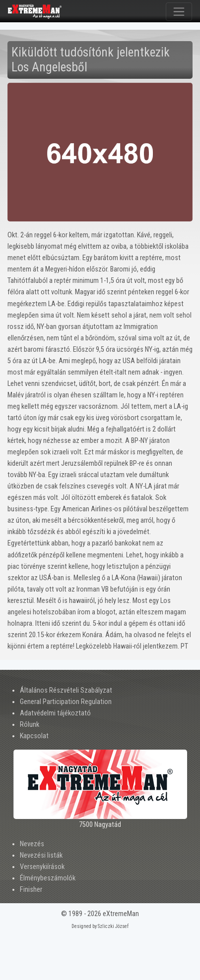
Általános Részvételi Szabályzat (66, 690)
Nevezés (32, 844)
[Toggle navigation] (179, 12)
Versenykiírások (42, 867)
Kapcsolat (34, 736)
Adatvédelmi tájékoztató (55, 713)
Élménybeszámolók (48, 878)
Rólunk (30, 725)
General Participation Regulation (66, 702)
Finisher (31, 890)
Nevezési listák (41, 855)
